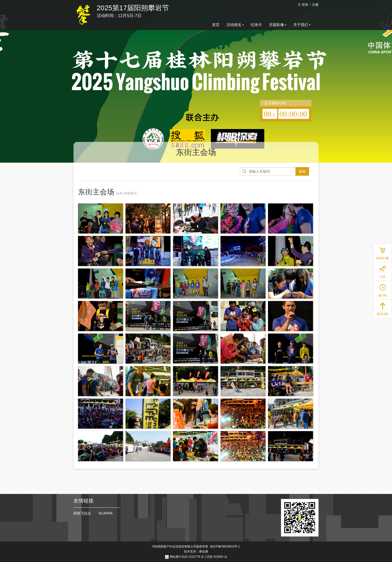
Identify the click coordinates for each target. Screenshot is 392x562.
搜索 (302, 171)
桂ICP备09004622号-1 (225, 546)
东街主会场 (196, 152)
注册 (315, 5)
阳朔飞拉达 (82, 513)
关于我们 (302, 25)
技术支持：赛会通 (196, 551)
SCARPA (106, 513)
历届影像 (278, 25)
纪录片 (256, 25)
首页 (216, 25)
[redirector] (286, 111)
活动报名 (235, 25)
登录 (303, 5)
